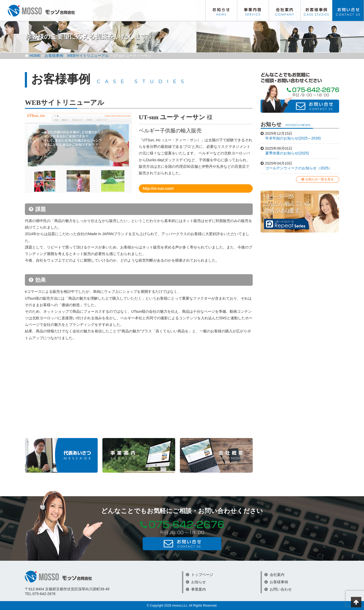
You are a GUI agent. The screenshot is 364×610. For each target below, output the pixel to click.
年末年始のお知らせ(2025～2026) (293, 138)
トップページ (200, 575)
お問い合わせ (348, 10)
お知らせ (221, 10)
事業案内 (196, 589)
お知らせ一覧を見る (318, 179)
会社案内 (285, 10)
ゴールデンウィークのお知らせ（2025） (299, 168)
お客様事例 (316, 10)
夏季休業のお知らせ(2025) (287, 153)
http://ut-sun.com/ (158, 188)
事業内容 (253, 10)
